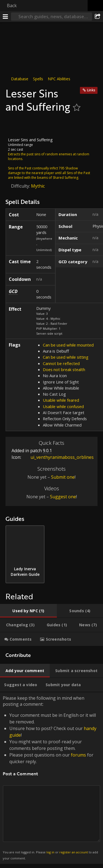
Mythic (38, 186)
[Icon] (15, 125)
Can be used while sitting (66, 357)
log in (50, 852)
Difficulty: (21, 186)
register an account (74, 852)
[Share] (98, 17)
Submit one (63, 477)
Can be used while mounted (68, 345)
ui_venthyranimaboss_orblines (58, 457)
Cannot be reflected (61, 363)
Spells (38, 79)
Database (20, 79)
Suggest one (63, 497)
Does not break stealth (64, 369)
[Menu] (5, 17)
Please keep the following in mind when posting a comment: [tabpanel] (51, 778)
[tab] (28, 611)
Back (12, 6)
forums (78, 755)
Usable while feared (61, 400)
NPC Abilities (59, 79)
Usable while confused (63, 406)
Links (91, 90)
